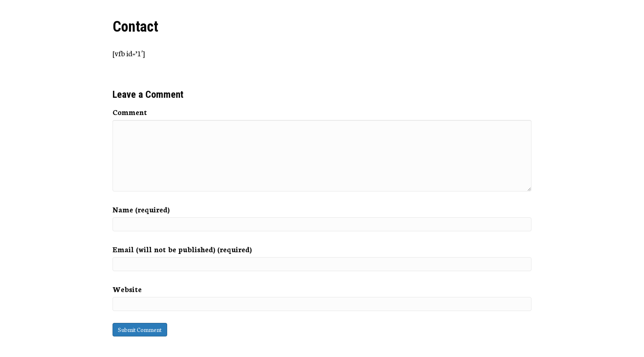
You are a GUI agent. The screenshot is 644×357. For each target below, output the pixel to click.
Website (127, 289)
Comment (130, 112)
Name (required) (141, 209)
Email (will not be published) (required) (182, 249)
